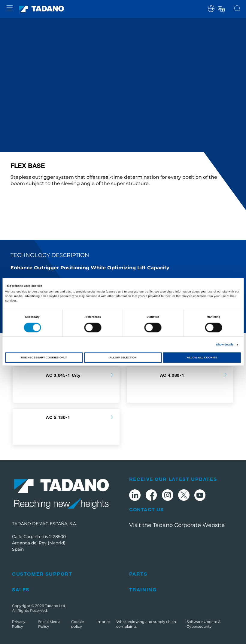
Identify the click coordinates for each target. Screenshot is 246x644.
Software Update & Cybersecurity (203, 624)
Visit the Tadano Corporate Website (177, 525)
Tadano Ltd (55, 606)
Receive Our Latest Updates (173, 479)
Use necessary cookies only (44, 358)
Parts (138, 574)
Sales (21, 589)
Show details (225, 345)
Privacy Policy (19, 624)
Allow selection (123, 358)
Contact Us (147, 509)
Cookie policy (77, 624)
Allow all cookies (202, 358)
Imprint (103, 622)
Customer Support (42, 574)
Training (143, 589)
